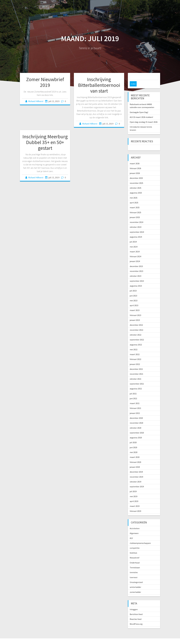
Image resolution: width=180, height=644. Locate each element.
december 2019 (136, 467)
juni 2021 (133, 393)
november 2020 (136, 418)
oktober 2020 (135, 423)
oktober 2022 (135, 330)
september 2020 (137, 427)
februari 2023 (135, 310)
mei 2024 (134, 241)
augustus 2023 (136, 281)
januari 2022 (135, 359)
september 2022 (137, 334)
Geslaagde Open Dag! (139, 107)
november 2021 (136, 369)
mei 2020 (134, 447)
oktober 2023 (135, 271)
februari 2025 (135, 207)
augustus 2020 (136, 432)
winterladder (135, 582)
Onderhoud (135, 557)
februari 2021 (135, 403)
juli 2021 (133, 388)
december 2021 (136, 364)
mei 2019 (134, 491)
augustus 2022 (136, 339)
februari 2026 (135, 163)
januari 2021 (135, 408)
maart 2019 (135, 501)
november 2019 (136, 472)
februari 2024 (135, 251)
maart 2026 (135, 158)
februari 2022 (135, 354)
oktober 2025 (135, 183)
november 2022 (136, 325)
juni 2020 (133, 442)
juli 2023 (133, 285)
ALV (131, 533)
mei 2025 (134, 192)
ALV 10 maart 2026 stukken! (141, 112)
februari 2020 (135, 457)
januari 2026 (135, 168)
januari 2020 (135, 462)
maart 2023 (135, 305)
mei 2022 (134, 344)
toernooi (134, 572)
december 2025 (136, 173)
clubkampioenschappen (140, 538)
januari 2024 (135, 256)
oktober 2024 (135, 222)
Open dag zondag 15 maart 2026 (144, 117)
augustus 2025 (136, 188)
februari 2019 (135, 506)
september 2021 (137, 379)
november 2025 (136, 178)
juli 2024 (133, 236)
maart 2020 (135, 452)
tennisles (134, 567)
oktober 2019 (135, 476)
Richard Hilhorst (36, 101)
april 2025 (134, 197)
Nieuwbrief (135, 552)
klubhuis (133, 548)
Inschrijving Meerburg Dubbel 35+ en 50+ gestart (45, 142)
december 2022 (136, 320)
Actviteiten (135, 523)
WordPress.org (136, 619)
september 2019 (137, 481)
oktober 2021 (135, 374)
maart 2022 (135, 349)
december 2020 (136, 413)
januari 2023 (135, 315)
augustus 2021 (136, 383)
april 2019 (134, 496)
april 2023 (134, 300)
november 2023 (136, 266)
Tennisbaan (135, 562)
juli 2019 (133, 486)
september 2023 (137, 276)
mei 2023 (134, 295)
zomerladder (135, 587)
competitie (135, 543)
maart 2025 (135, 202)
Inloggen (134, 604)
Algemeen (134, 528)
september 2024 (137, 227)
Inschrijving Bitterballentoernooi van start (99, 85)
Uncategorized (136, 577)
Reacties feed (136, 614)
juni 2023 (133, 290)
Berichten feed (136, 609)
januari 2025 (135, 212)
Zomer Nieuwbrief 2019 (45, 82)
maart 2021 (135, 398)
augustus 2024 (136, 232)
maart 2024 (135, 246)
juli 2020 (133, 437)
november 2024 (136, 217)
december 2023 (136, 261)
